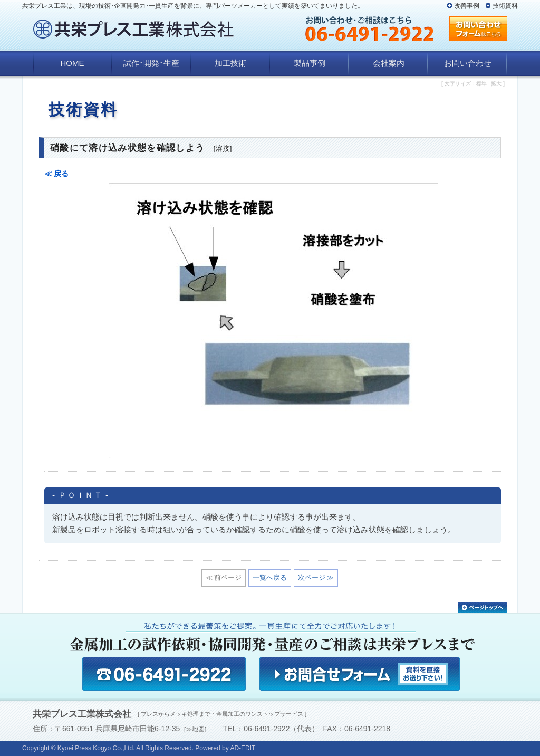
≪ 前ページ (224, 577)
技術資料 (505, 6)
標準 (481, 84)
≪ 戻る (56, 174)
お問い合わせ (468, 63)
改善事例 (467, 6)
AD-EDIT (243, 748)
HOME (73, 63)
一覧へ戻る (270, 577)
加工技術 (230, 63)
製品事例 (310, 63)
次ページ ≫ (316, 577)
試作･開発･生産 (151, 63)
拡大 (496, 84)
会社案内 (389, 63)
